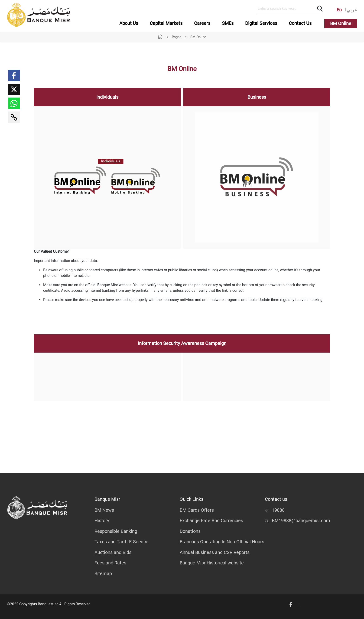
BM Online (341, 23)
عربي (352, 10)
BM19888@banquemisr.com (297, 521)
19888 (275, 510)
